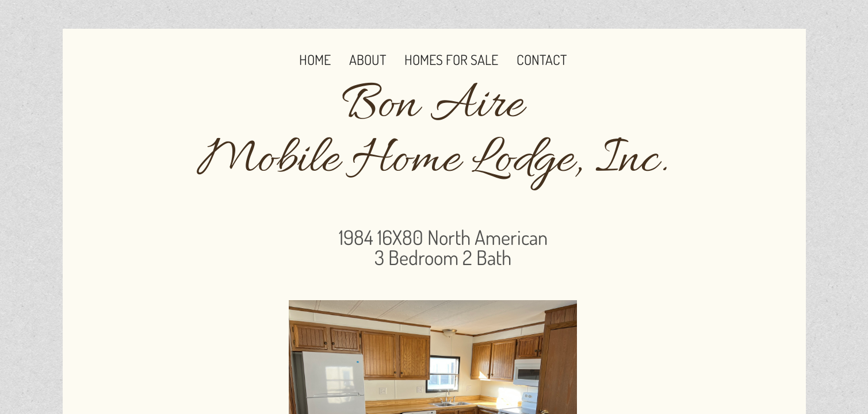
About (368, 60)
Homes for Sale (451, 60)
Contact (542, 60)
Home (315, 60)
